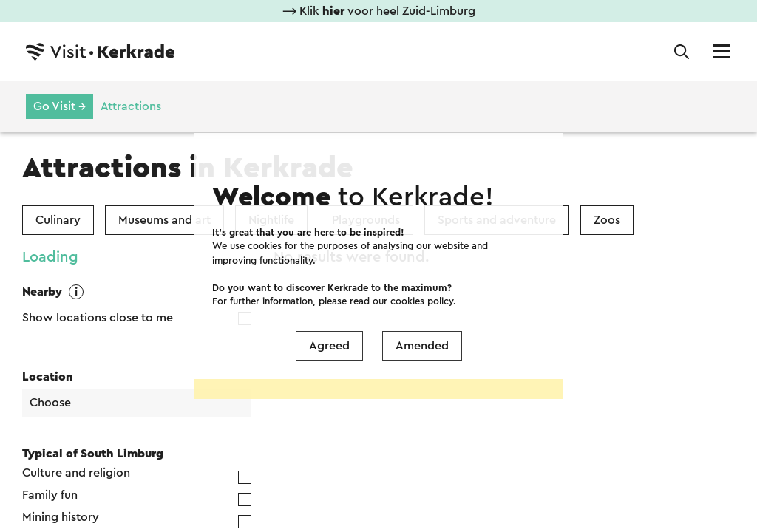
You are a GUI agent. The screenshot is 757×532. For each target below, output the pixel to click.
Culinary (58, 220)
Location (48, 377)
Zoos (607, 220)
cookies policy (422, 248)
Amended (422, 292)
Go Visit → (60, 106)
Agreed (329, 292)
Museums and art (164, 220)
